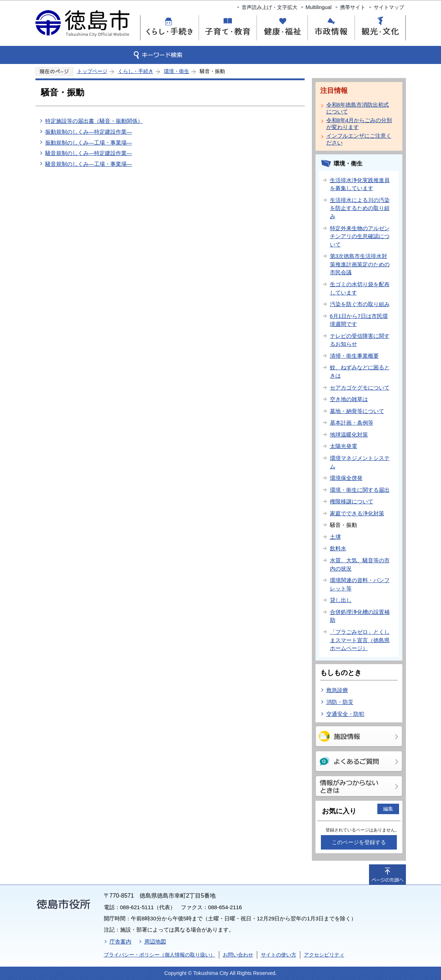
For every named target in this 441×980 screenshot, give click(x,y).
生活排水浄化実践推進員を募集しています (360, 184)
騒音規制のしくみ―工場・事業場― (89, 164)
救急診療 (337, 690)
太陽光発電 (344, 446)
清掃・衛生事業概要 (354, 356)
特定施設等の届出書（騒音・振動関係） (94, 121)
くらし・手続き (136, 71)
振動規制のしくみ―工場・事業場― (89, 143)
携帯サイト (353, 7)
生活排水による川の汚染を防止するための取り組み (360, 208)
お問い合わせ (238, 955)
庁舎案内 (120, 942)
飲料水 (338, 548)
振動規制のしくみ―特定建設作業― (89, 132)
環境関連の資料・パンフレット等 (360, 584)
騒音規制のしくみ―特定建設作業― (89, 153)
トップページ (92, 71)
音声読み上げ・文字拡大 (270, 7)
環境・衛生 (177, 71)
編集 (388, 809)
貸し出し (341, 600)
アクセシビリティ (324, 955)
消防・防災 (340, 702)
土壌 (335, 537)
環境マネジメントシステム (360, 462)
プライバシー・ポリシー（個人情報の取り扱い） (160, 955)
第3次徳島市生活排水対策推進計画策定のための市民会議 (360, 264)
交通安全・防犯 (345, 714)
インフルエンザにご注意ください (359, 139)
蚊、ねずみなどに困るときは (360, 371)
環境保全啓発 (346, 478)
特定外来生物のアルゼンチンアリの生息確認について (360, 236)
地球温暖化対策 (349, 435)
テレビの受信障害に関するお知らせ (360, 340)
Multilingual (319, 7)
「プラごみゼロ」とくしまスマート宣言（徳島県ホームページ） (360, 640)
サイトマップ (389, 7)
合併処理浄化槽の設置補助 (360, 616)
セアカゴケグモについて (360, 388)
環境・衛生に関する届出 (360, 490)
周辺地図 (155, 942)
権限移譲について (352, 501)
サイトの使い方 (279, 955)
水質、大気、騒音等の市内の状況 (360, 564)
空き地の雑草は (349, 399)
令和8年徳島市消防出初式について (358, 108)
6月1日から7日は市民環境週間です (359, 320)
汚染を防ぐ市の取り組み (360, 304)
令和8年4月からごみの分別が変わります (359, 124)
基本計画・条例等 (352, 423)
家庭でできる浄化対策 (357, 513)
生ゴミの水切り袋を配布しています (360, 288)
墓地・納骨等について (357, 411)
